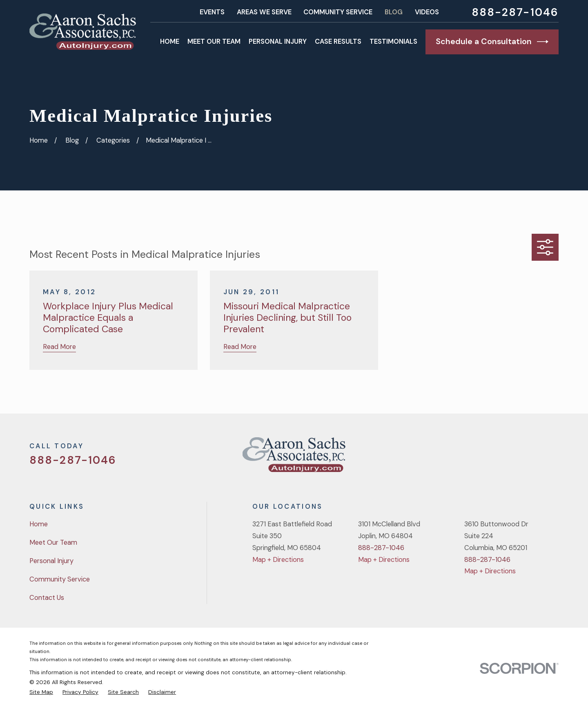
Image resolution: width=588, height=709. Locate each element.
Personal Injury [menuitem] (278, 41)
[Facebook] (511, 458)
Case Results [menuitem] (338, 41)
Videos (427, 12)
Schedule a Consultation (492, 42)
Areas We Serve (264, 12)
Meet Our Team (53, 542)
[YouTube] (533, 458)
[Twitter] (490, 458)
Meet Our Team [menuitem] (214, 41)
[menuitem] (41, 692)
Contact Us (47, 598)
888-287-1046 (515, 12)
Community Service (338, 12)
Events (212, 12)
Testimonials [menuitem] (393, 41)
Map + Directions (278, 560)
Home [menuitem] (170, 41)
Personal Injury (51, 561)
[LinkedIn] (554, 458)
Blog (394, 12)
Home (39, 524)
